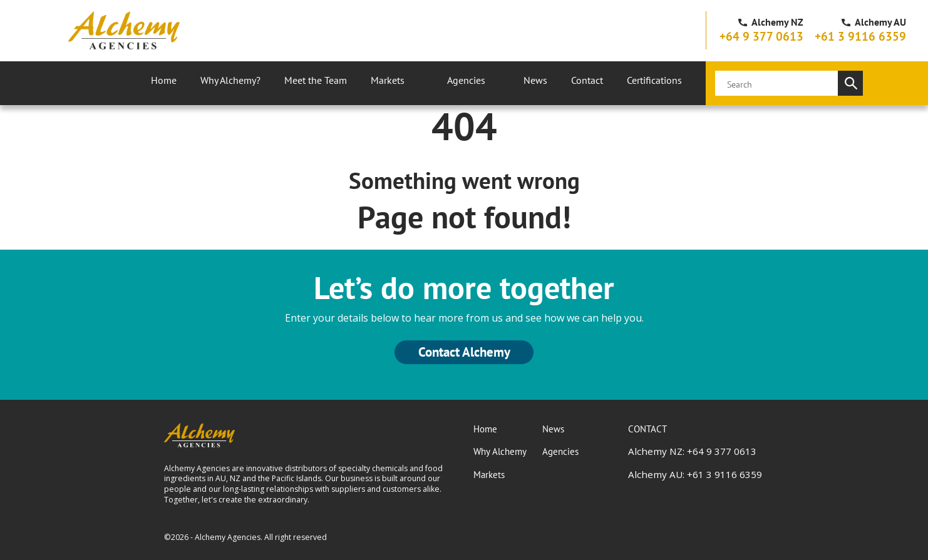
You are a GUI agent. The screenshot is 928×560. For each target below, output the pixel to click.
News (535, 80)
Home (164, 80)
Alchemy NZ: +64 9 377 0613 (692, 451)
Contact (587, 80)
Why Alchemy (500, 451)
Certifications (654, 80)
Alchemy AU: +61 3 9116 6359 (695, 474)
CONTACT (647, 429)
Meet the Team (316, 80)
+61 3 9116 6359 (860, 36)
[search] (776, 83)
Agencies (466, 80)
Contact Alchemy (464, 352)
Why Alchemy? (230, 80)
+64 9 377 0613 (761, 36)
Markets (388, 80)
